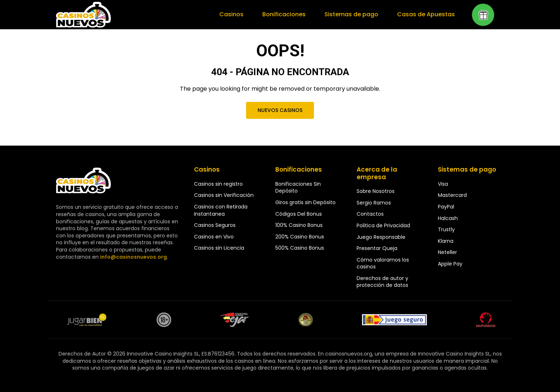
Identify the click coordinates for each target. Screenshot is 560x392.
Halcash (448, 218)
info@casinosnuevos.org (133, 257)
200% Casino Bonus (300, 237)
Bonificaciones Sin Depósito (298, 188)
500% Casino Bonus (300, 248)
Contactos (370, 214)
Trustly (446, 229)
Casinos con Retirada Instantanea (221, 210)
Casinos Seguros (215, 225)
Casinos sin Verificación (224, 195)
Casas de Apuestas (427, 14)
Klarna (446, 241)
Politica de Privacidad (383, 225)
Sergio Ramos (374, 203)
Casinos (235, 14)
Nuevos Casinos (280, 110)
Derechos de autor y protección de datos (382, 282)
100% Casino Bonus (299, 225)
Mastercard (452, 195)
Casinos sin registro (218, 184)
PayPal (446, 207)
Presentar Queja (377, 248)
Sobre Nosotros (376, 191)
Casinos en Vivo (214, 237)
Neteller (447, 252)
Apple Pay (450, 264)
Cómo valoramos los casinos (383, 263)
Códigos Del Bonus (299, 214)
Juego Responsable (381, 237)
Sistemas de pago (353, 14)
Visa (443, 184)
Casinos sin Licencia (219, 248)
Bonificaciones (287, 14)
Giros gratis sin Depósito (305, 202)
